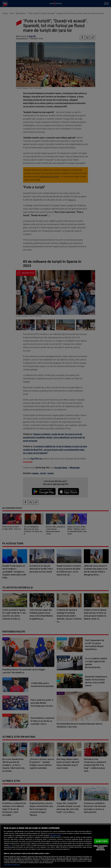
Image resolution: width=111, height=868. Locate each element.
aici (10, 845)
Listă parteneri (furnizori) (12, 865)
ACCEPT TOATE (101, 841)
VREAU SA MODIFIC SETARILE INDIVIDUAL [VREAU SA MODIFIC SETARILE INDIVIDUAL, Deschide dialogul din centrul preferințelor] (101, 848)
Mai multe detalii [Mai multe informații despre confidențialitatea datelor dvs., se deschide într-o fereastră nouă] (56, 835)
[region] (55, 846)
